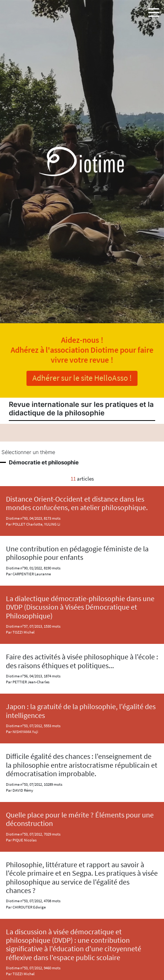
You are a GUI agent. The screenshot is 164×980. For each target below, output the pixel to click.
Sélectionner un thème (28, 452)
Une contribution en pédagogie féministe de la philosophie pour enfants (77, 553)
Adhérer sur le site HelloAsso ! (82, 378)
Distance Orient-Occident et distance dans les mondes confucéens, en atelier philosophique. (77, 503)
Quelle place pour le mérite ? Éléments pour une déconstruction (80, 819)
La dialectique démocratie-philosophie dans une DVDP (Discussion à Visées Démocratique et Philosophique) (80, 607)
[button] (154, 11)
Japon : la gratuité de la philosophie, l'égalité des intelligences (81, 711)
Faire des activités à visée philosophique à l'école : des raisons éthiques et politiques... (82, 661)
